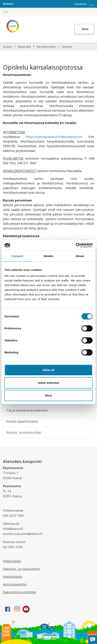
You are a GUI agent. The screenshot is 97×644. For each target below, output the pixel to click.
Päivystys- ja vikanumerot (21, 569)
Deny (49, 395)
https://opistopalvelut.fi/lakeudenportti (54, 137)
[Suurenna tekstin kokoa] (90, 5)
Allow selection (48, 383)
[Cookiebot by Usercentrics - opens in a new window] (76, 245)
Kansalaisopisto (46, 47)
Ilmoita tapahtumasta (22, 421)
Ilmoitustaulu (13, 577)
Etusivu (7, 47)
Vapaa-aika (24, 47)
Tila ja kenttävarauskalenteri (27, 410)
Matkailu (8, 4)
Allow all (49, 370)
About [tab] (80, 256)
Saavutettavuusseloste (19, 592)
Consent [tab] (17, 256)
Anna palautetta (15, 584)
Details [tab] (48, 256)
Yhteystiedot (12, 561)
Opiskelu (67, 47)
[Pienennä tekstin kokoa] (93, 5)
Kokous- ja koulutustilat (24, 432)
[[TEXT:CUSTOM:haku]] (94, 9)
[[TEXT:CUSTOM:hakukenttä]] (48, 12)
